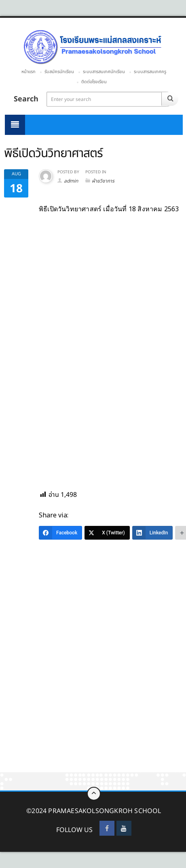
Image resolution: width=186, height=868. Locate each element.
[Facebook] (60, 533)
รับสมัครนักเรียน (59, 72)
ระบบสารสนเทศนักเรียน (104, 72)
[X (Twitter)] (107, 533)
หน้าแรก (29, 72)
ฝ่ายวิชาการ (103, 181)
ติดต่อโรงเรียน (94, 82)
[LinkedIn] (153, 533)
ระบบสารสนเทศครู (150, 72)
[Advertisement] (93, 676)
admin (71, 181)
